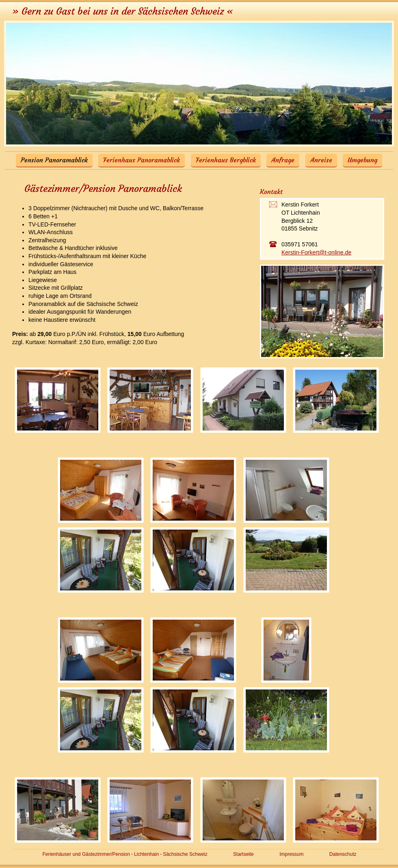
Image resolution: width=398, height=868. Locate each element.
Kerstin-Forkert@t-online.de (316, 252)
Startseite (243, 854)
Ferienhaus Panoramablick (142, 160)
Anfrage (283, 160)
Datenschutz (343, 854)
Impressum (291, 854)
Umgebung (362, 160)
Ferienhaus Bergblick (226, 160)
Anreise (321, 160)
